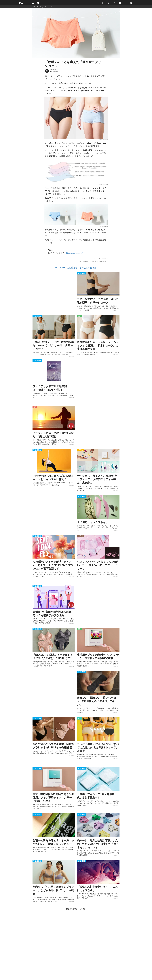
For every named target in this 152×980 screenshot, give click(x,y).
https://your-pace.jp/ (74, 254)
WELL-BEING (81, 274)
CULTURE (80, 537)
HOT (81, 263)
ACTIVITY (80, 451)
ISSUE (80, 317)
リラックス (87, 263)
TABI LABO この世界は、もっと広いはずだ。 (76, 269)
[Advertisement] (76, 951)
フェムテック (95, 263)
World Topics (103, 263)
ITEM (79, 719)
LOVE (35, 408)
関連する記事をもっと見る (76, 910)
